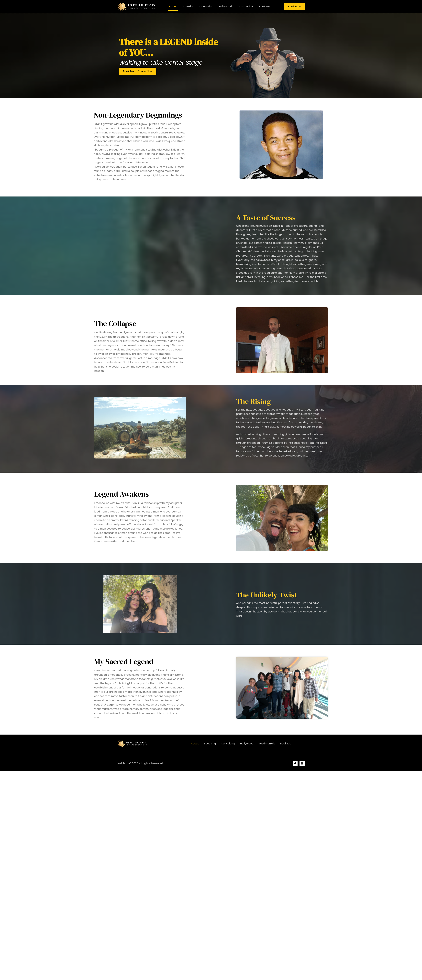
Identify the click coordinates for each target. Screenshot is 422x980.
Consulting (206, 6)
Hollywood (225, 6)
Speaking (188, 6)
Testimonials (245, 6)
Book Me (264, 6)
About (173, 6)
